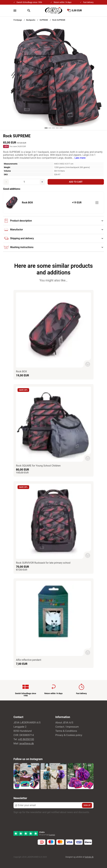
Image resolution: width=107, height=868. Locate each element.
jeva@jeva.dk (27, 744)
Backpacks (31, 20)
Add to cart (76, 182)
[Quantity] (24, 182)
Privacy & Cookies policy (69, 735)
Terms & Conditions (66, 731)
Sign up (87, 805)
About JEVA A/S (64, 723)
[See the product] (12, 203)
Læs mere (80, 158)
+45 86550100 (26, 739)
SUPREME (44, 20)
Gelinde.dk (89, 857)
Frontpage (18, 20)
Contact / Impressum (67, 727)
